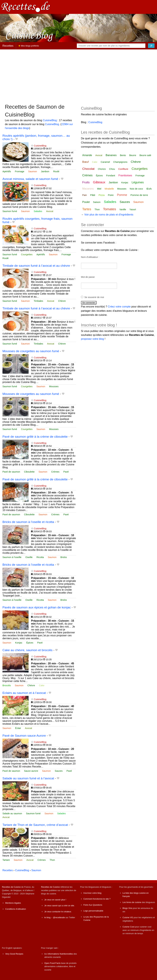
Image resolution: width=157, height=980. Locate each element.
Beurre (133, 155)
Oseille (29, 557)
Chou (112, 169)
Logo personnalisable (93, 911)
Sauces (59, 771)
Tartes (87, 209)
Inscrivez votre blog (92, 893)
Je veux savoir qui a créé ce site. (59, 906)
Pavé (66, 472)
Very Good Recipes (14, 954)
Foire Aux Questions (93, 905)
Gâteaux (99, 182)
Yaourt (133, 209)
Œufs (149, 189)
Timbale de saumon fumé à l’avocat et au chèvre (36, 266)
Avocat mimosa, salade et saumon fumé (30, 179)
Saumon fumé (10, 211)
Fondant (111, 175)
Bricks (64, 557)
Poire (111, 195)
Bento (123, 155)
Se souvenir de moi (94, 297)
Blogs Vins (127, 908)
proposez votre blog (93, 339)
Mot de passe (88, 277)
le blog (47, 917)
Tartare (6, 860)
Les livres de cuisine (132, 902)
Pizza (102, 195)
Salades (38, 211)
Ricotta (40, 557)
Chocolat (88, 169)
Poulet (86, 202)
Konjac (19, 643)
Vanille (123, 209)
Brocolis (7, 685)
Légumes (138, 182)
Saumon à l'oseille (12, 557)
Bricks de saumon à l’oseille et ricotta (28, 522)
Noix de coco (136, 189)
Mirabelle (109, 189)
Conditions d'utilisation (16, 909)
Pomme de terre (139, 195)
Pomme (122, 195)
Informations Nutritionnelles (60, 954)
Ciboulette (29, 472)
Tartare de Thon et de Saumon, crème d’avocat (35, 825)
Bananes (111, 155)
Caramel (105, 162)
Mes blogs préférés (29, 46)
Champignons (120, 162)
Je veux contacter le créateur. (58, 912)
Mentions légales (13, 903)
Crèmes (55, 472)
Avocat (50, 211)
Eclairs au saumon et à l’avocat (24, 693)
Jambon (45, 171)
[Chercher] (151, 46)
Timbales (38, 301)
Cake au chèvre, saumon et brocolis (27, 650)
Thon (52, 860)
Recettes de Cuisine (11, 887)
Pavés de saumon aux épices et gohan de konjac (37, 607)
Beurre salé (145, 155)
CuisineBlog (50, 120)
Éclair (18, 728)
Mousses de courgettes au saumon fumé (31, 351)
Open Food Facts (52, 963)
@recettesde (59, 917)
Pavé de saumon (11, 472)
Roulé (56, 171)
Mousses (54, 386)
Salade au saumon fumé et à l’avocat (28, 778)
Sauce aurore (31, 771)
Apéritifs (7, 171)
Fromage (20, 171)
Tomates (110, 209)
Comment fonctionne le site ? (97, 899)
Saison (97, 202)
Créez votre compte (119, 307)
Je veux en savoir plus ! (55, 900)
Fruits (86, 182)
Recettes (8, 46)
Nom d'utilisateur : (90, 257)
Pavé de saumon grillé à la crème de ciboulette (35, 437)
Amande (87, 155)
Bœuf (86, 162)
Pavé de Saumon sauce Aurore (24, 736)
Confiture (123, 169)
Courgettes (27, 254)
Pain (85, 195)
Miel (99, 189)
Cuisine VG (128, 917)
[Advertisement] (78, 75)
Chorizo (102, 169)
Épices (30, 643)
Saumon (33, 171)
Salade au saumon (12, 813)
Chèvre (62, 301)
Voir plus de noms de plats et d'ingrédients (109, 215)
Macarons (88, 189)
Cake (42, 685)
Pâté (93, 195)
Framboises (125, 175)
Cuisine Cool (128, 927)
